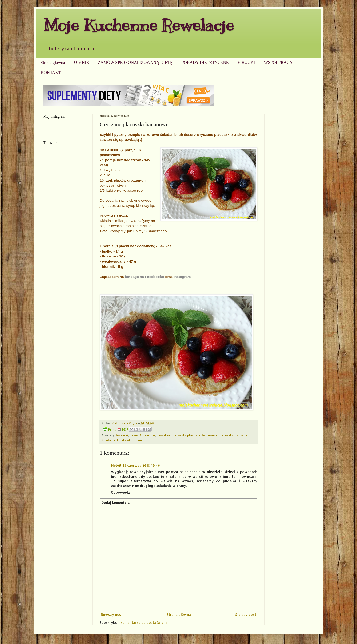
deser (134, 435)
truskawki (124, 440)
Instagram (182, 277)
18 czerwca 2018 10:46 (141, 465)
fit (142, 435)
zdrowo (139, 440)
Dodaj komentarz (115, 503)
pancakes (163, 435)
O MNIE (81, 63)
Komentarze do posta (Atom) (144, 622)
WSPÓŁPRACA (278, 63)
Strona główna (53, 63)
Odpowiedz (121, 492)
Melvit (116, 465)
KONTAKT (51, 73)
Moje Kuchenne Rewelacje (139, 25)
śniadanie (109, 440)
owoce (150, 435)
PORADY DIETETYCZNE (205, 63)
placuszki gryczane (233, 435)
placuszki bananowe (202, 435)
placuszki (179, 435)
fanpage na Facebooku (145, 277)
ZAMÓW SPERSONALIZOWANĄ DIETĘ (135, 63)
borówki (122, 435)
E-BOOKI (246, 63)
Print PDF (115, 429)
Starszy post (246, 614)
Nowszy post (112, 614)
